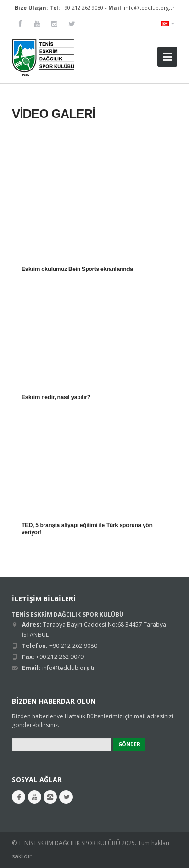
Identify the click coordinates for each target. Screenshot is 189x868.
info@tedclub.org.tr (149, 7)
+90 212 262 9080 (82, 7)
